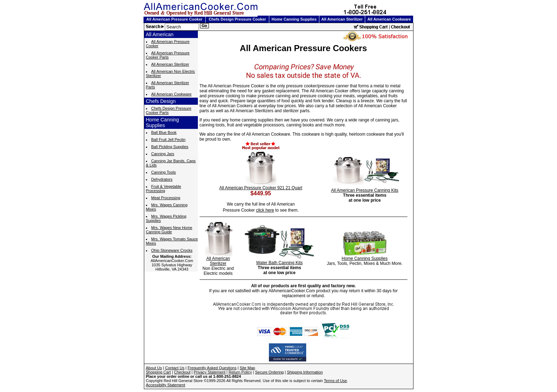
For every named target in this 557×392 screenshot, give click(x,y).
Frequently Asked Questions (212, 368)
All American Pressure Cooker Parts (168, 55)
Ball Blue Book (164, 132)
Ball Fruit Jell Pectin (169, 140)
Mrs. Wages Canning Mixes (167, 207)
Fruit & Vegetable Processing (164, 189)
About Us (154, 368)
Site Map (247, 368)
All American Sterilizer (342, 19)
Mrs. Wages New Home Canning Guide (169, 230)
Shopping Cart (158, 372)
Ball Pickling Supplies (170, 147)
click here (265, 210)
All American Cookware (389, 19)
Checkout (182, 372)
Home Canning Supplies (294, 19)
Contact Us (175, 368)
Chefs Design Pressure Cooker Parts (169, 110)
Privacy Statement (209, 372)
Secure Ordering (269, 372)
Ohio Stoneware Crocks (172, 250)
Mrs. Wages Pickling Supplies (166, 218)
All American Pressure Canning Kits (365, 190)
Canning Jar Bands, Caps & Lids (171, 163)
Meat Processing (166, 198)
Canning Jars (163, 154)
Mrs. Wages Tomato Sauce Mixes (172, 241)
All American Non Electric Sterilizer (171, 73)
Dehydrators (162, 179)
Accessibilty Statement (166, 385)
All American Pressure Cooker (174, 19)
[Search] (182, 27)
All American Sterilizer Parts (168, 85)
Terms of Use (336, 381)
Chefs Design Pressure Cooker (237, 19)
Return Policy (240, 372)
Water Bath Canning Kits (279, 263)
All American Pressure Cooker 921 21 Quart (261, 188)
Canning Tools (164, 172)
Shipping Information (305, 372)
